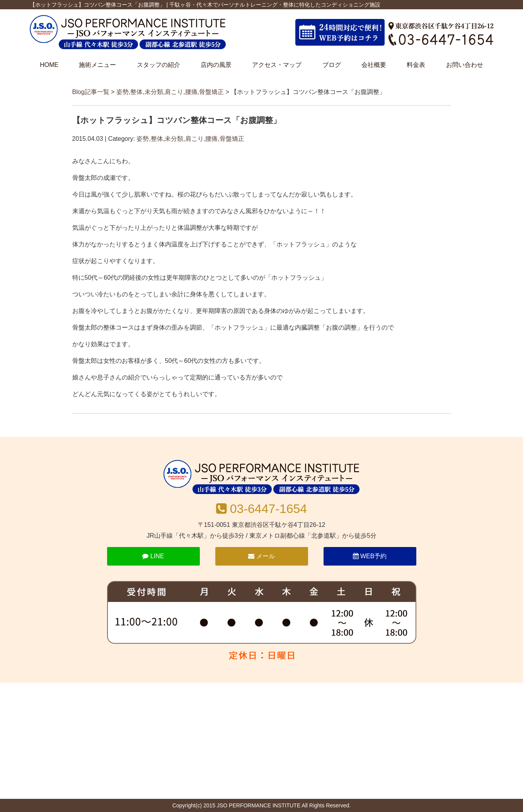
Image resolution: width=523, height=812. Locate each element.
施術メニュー (97, 65)
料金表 (416, 65)
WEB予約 (370, 556)
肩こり (174, 92)
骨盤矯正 (211, 92)
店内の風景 (216, 65)
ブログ (332, 65)
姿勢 (123, 92)
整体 (136, 92)
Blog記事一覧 (91, 92)
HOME (49, 65)
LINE (153, 556)
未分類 (154, 92)
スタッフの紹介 (158, 65)
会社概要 (374, 65)
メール (261, 556)
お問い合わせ (465, 65)
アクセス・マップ (277, 65)
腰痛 (191, 92)
